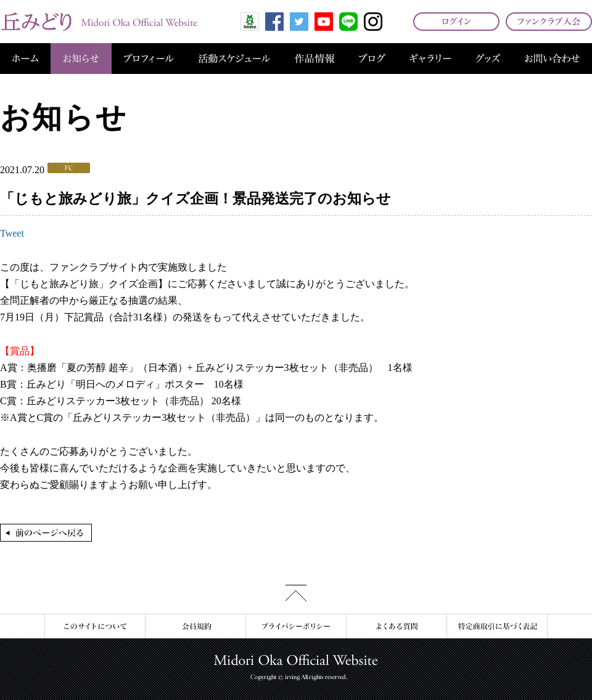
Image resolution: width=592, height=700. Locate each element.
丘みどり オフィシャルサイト (99, 22)
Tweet (12, 233)
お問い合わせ (552, 59)
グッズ (488, 59)
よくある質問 (396, 626)
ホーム (25, 59)
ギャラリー (430, 59)
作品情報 (314, 59)
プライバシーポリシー (296, 626)
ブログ (372, 59)
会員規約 (195, 626)
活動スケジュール (234, 59)
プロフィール (149, 59)
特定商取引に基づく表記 (497, 626)
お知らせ (81, 59)
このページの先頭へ (296, 593)
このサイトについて (95, 626)
